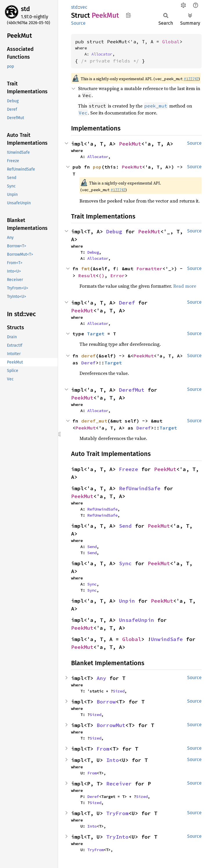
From (103, 749)
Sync (125, 563)
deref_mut (94, 421)
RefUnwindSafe (140, 488)
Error (118, 275)
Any (101, 678)
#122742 (191, 79)
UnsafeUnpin (137, 620)
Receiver (119, 784)
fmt (86, 269)
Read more (185, 286)
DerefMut (132, 390)
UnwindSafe (167, 639)
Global (171, 42)
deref (88, 356)
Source (78, 23)
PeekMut (130, 144)
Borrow (106, 702)
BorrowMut (111, 725)
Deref (127, 303)
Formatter (149, 269)
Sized (119, 691)
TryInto (117, 837)
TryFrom (117, 813)
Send (125, 526)
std (25, 9)
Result (87, 275)
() (102, 275)
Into (113, 760)
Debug (114, 231)
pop (97, 167)
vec (84, 7)
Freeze (129, 469)
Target (96, 334)
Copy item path (128, 15)
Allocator (102, 54)
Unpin (127, 601)
